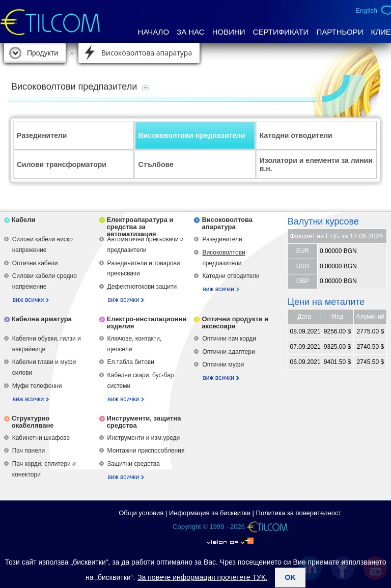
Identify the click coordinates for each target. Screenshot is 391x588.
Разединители (42, 135)
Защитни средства (134, 464)
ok (290, 577)
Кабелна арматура (42, 319)
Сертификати (281, 32)
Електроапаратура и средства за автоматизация (140, 227)
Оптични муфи (223, 365)
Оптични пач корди (229, 339)
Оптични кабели (35, 263)
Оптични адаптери (228, 352)
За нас (191, 32)
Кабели (24, 220)
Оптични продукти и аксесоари (235, 323)
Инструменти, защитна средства (144, 422)
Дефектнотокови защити (142, 287)
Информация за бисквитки (210, 513)
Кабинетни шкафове (41, 438)
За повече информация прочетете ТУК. (202, 577)
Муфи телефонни (37, 386)
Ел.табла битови (131, 362)
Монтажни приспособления (146, 451)
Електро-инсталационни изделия (147, 323)
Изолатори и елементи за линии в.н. (316, 164)
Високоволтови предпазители (191, 135)
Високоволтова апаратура (147, 53)
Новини (229, 32)
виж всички (29, 300)
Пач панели (29, 451)
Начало (154, 32)
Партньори (340, 32)
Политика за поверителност (299, 513)
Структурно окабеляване (33, 422)
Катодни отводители (296, 135)
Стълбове (156, 164)
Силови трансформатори (62, 164)
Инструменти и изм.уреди (144, 438)
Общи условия (141, 513)
